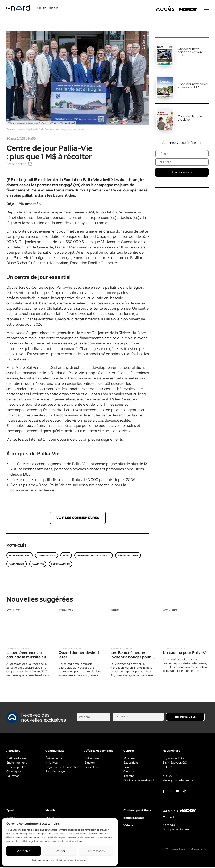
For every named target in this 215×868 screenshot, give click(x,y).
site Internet (32, 440)
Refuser (60, 851)
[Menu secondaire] (206, 10)
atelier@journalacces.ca (178, 781)
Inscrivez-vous (182, 173)
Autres (115, 611)
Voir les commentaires (78, 519)
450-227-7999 (173, 777)
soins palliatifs (60, 565)
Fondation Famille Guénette (94, 556)
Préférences (96, 851)
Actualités (13, 611)
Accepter (24, 851)
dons (66, 556)
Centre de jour (47, 556)
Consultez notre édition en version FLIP (190, 53)
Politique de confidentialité (71, 860)
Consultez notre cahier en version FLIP (193, 86)
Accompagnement (19, 556)
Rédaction (19, 165)
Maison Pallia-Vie (128, 556)
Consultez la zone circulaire (190, 119)
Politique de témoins (43, 860)
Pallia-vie (38, 565)
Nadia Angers (17, 565)
